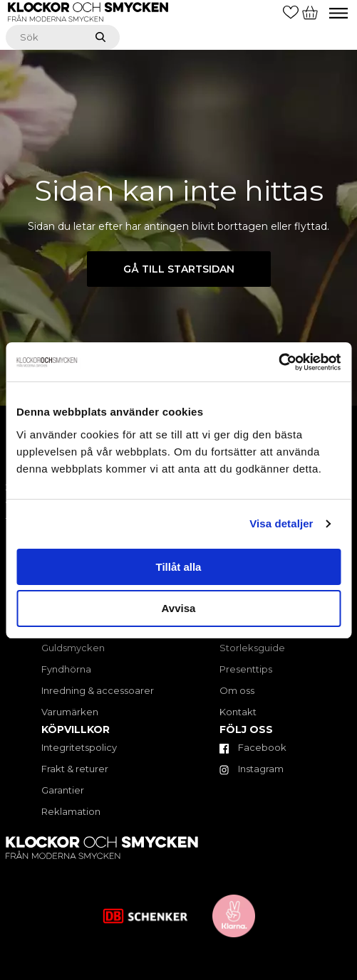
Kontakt (238, 712)
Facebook (253, 747)
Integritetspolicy (79, 747)
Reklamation (71, 811)
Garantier (63, 790)
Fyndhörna (66, 669)
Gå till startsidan (179, 269)
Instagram (252, 769)
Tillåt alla (179, 567)
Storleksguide (252, 648)
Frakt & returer (75, 769)
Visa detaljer (281, 523)
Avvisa (179, 608)
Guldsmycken (73, 648)
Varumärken (70, 712)
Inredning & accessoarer (98, 690)
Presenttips (246, 669)
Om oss (237, 690)
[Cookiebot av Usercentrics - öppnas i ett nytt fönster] (278, 362)
